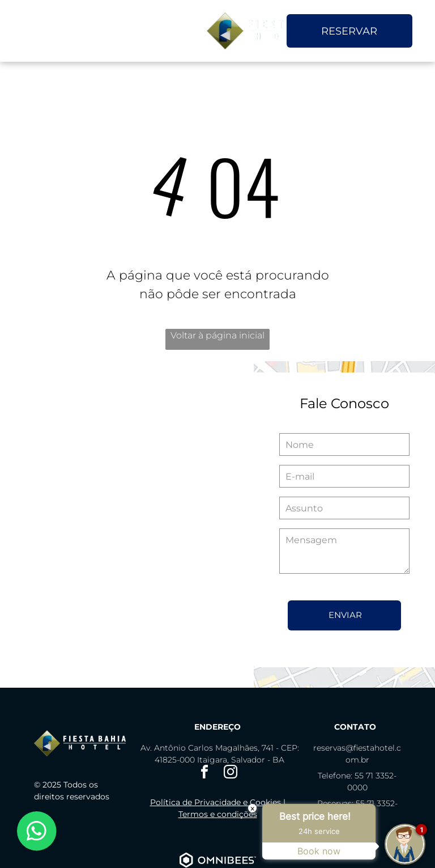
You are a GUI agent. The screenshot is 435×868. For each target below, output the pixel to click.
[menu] (25, 31)
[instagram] (231, 774)
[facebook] (204, 774)
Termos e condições (218, 814)
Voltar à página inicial (217, 335)
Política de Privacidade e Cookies (216, 802)
